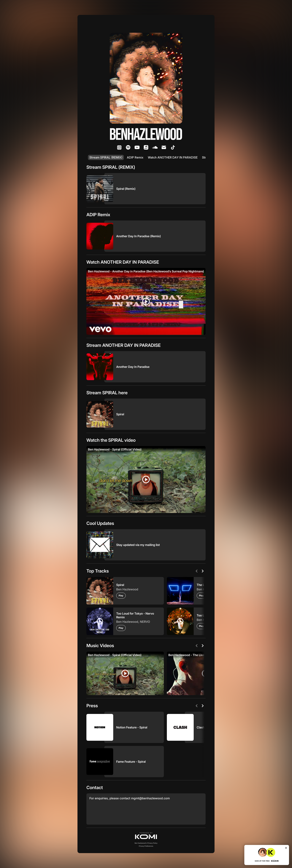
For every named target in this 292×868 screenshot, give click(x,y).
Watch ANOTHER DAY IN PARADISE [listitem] (173, 157)
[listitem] (119, 147)
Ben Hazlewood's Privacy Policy (146, 843)
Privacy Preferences (146, 846)
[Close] (286, 848)
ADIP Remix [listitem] (135, 157)
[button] (146, 836)
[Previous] (197, 571)
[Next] (203, 571)
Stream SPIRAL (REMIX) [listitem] (106, 157)
